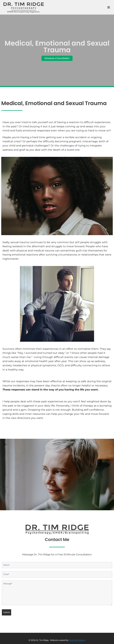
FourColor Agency (77, 640)
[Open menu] (107, 7)
